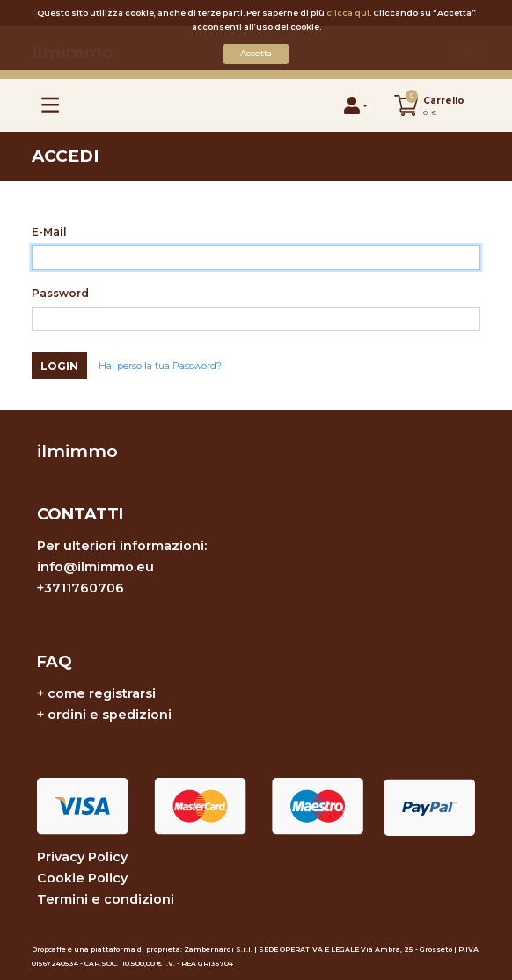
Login (59, 366)
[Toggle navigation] (51, 105)
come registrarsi (102, 693)
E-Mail (49, 232)
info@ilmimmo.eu (95, 567)
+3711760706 (80, 588)
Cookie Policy (82, 878)
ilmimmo (77, 451)
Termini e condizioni (106, 899)
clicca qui (348, 13)
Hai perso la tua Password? (160, 366)
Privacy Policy (82, 857)
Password (60, 293)
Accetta (256, 53)
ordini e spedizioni (110, 715)
